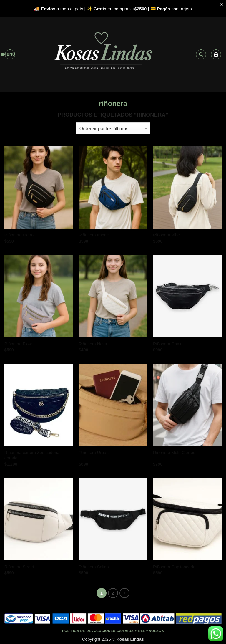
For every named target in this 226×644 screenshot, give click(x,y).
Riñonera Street (19, 567)
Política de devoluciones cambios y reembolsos (113, 631)
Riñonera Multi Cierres (174, 453)
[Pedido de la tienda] (113, 128)
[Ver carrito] (216, 54)
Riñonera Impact (94, 235)
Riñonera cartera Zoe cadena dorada (32, 455)
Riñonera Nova (93, 344)
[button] (10, 54)
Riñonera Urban (94, 453)
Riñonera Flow (18, 344)
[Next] (124, 593)
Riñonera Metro (19, 235)
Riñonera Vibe (166, 235)
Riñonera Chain (168, 344)
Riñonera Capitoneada (174, 567)
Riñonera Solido (94, 567)
